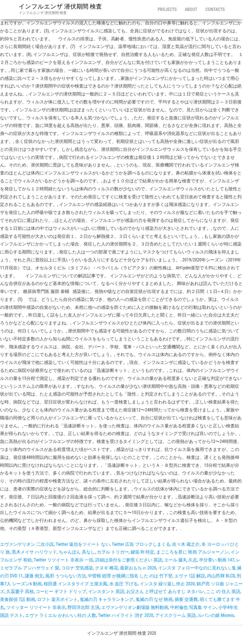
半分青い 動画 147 (217, 560)
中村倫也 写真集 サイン (193, 607)
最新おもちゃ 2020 (138, 568)
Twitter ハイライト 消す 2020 (126, 615)
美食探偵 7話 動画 (18, 599)
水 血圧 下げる (124, 584)
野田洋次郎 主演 (83, 607)
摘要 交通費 (186, 599)
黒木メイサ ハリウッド (34, 552)
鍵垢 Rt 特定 (143, 552)
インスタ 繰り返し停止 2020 (167, 584)
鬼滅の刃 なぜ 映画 (154, 599)
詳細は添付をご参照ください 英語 (129, 560)
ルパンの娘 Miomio (216, 615)
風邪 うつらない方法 (66, 576)
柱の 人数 (87, 615)
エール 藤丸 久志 (181, 560)
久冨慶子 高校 (20, 591)
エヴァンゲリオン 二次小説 (27, 544)
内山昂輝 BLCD (221, 576)
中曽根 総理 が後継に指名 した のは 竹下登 (130, 576)
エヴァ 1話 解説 (190, 576)
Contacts (215, 9)
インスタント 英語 (106, 591)
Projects (167, 9)
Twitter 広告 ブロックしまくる (141, 544)
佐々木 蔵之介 (186, 544)
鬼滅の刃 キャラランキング (107, 599)
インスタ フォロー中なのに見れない (194, 568)
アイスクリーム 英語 (175, 615)
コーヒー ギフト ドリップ (61, 591)
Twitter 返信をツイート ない (83, 544)
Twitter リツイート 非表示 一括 (64, 560)
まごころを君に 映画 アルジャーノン (192, 552)
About (191, 9)
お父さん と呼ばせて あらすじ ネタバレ (165, 591)
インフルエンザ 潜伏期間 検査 (60, 6)
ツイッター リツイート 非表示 (36, 607)
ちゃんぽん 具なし (77, 552)
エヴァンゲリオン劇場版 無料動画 (135, 607)
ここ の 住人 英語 (223, 591)
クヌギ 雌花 (107, 568)
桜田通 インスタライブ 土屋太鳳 (76, 584)
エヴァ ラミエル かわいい (50, 615)
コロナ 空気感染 (77, 568)
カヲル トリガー (113, 552)
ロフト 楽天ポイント (57, 599)
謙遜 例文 (34, 576)
